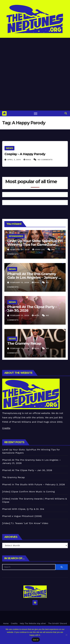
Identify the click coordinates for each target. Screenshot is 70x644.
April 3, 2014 (14, 160)
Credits (6, 428)
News (9, 148)
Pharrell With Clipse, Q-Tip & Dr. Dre (23, 509)
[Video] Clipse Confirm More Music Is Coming (28, 492)
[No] (66, 635)
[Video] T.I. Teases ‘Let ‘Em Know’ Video (25, 523)
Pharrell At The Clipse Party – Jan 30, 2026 (32, 309)
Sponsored (16, 236)
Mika (28, 160)
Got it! (36, 640)
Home (6, 623)
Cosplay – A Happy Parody (25, 154)
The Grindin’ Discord (58, 623)
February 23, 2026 (20, 250)
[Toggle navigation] (36, 113)
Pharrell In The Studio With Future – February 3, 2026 (33, 484)
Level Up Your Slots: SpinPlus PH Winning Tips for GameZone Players (35, 245)
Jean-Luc (39, 250)
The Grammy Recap (24, 343)
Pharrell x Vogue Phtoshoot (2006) (22, 516)
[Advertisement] (35, 74)
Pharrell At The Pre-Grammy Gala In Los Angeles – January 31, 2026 (35, 277)
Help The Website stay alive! (33, 623)
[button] (66, 113)
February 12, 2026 (20, 282)
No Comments (45, 160)
